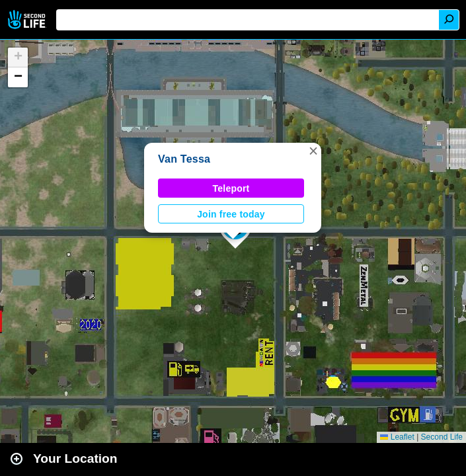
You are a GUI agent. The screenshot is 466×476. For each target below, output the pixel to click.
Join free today (231, 214)
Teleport (231, 188)
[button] (313, 151)
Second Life (28, 20)
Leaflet (397, 437)
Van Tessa (184, 159)
